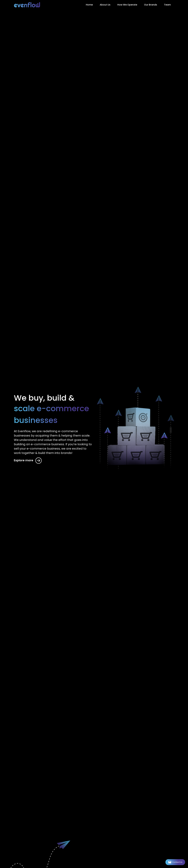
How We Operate (127, 5)
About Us (105, 5)
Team (167, 5)
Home (89, 5)
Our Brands (151, 5)
